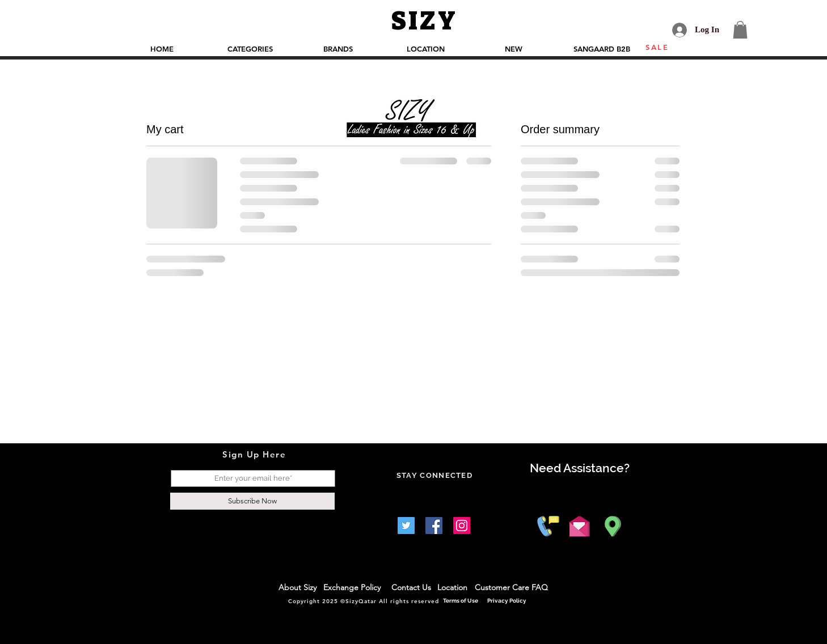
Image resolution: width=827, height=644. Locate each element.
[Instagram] (462, 526)
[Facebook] (434, 526)
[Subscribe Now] (252, 501)
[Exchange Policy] (355, 588)
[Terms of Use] (461, 601)
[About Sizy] (298, 588)
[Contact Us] (411, 588)
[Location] (453, 588)
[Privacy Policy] (507, 601)
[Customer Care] (503, 588)
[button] (740, 30)
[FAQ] (540, 588)
